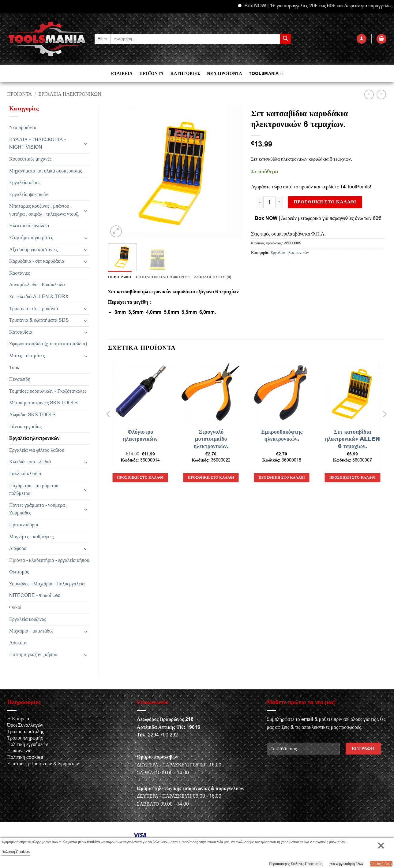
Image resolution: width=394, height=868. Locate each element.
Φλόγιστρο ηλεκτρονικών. (140, 435)
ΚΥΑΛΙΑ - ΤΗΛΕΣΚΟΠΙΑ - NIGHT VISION (38, 143)
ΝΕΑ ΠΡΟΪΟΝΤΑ (225, 74)
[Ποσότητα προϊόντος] (269, 202)
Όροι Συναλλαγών (25, 725)
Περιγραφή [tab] (120, 277)
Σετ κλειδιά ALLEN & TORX (39, 297)
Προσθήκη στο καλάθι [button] (140, 478)
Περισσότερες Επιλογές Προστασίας (296, 864)
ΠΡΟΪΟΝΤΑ (151, 74)
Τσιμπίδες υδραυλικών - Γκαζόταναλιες (48, 391)
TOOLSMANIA (266, 74)
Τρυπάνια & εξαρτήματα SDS (39, 320)
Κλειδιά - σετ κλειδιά (30, 462)
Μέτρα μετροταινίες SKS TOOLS (43, 403)
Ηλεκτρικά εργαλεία (29, 226)
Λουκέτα (18, 643)
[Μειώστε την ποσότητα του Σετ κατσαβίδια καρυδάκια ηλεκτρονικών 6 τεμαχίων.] (260, 202)
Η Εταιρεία (18, 719)
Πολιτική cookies (25, 757)
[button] (362, 39)
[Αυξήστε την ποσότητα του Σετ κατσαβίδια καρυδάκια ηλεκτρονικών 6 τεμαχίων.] (279, 202)
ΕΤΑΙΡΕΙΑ (122, 74)
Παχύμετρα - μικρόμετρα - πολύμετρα (35, 490)
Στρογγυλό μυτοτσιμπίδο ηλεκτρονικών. (211, 439)
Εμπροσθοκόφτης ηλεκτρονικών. (282, 435)
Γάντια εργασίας (25, 427)
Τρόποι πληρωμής (25, 738)
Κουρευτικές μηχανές (30, 159)
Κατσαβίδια (21, 332)
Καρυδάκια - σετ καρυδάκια (37, 261)
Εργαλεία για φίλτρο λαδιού (37, 450)
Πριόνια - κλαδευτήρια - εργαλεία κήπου (49, 560)
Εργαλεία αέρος (25, 183)
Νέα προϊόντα (23, 128)
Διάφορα (18, 548)
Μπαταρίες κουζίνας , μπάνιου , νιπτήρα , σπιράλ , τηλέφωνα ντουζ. (44, 210)
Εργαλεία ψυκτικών (29, 195)
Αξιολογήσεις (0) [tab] (213, 277)
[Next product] (369, 94)
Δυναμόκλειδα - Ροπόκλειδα (37, 285)
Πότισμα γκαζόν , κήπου (33, 655)
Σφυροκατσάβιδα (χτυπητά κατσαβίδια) (48, 344)
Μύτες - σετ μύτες (27, 356)
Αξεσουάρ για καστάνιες (33, 250)
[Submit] (285, 39)
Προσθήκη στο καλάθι (325, 202)
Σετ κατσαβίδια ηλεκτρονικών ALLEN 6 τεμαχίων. (352, 439)
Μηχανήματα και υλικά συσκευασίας (46, 171)
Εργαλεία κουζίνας (28, 619)
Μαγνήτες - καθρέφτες (31, 537)
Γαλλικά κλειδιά (25, 474)
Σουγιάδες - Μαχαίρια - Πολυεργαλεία (47, 584)
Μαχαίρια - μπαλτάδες (31, 631)
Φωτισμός (19, 572)
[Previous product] (381, 94)
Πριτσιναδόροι (24, 525)
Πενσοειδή (20, 379)
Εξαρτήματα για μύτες (31, 238)
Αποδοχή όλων (381, 864)
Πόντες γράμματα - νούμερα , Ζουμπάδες (38, 509)
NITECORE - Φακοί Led (35, 595)
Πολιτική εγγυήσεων (28, 744)
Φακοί (15, 607)
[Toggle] (86, 143)
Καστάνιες (19, 273)
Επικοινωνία (20, 751)
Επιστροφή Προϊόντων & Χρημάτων (43, 764)
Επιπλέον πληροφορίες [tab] (163, 277)
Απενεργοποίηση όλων (347, 864)
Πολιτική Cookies (16, 852)
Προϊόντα (20, 94)
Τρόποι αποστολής (26, 732)
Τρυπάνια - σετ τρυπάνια (34, 309)
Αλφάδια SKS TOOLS (32, 415)
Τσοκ (14, 368)
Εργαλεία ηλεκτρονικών (70, 94)
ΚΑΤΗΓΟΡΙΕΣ (185, 74)
